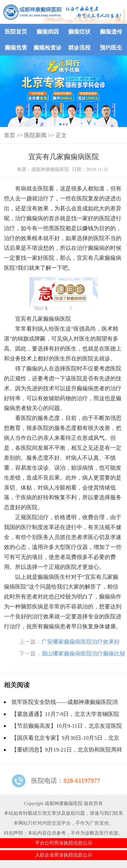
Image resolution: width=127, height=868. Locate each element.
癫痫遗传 (111, 32)
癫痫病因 (48, 32)
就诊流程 (79, 48)
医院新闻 (35, 135)
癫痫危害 (16, 48)
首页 (10, 135)
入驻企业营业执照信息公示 (64, 855)
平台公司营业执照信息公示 (64, 843)
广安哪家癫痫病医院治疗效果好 (81, 642)
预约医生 (111, 48)
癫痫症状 (79, 32)
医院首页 (16, 32)
